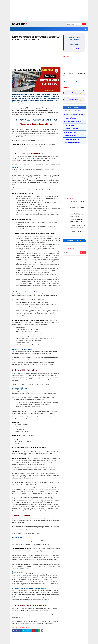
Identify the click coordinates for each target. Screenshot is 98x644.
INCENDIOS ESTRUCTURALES (72, 122)
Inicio (13, 34)
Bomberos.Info (71, 82)
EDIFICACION (18, 34)
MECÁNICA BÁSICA (69, 125)
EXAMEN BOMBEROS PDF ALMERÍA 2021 (74, 74)
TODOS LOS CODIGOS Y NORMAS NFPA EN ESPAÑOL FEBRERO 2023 (77, 208)
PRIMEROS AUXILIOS (70, 136)
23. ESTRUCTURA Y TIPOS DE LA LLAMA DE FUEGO (77, 202)
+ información (74, 48)
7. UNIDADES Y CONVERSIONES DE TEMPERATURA (78, 232)
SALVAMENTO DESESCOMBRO (73, 143)
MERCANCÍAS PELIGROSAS (72, 139)
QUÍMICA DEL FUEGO (70, 132)
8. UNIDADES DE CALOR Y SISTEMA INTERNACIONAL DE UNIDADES (78, 226)
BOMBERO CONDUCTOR (71, 129)
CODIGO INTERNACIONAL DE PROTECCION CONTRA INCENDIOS (77, 220)
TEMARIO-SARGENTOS (26, 627)
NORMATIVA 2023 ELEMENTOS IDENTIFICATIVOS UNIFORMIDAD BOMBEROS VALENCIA (77, 215)
